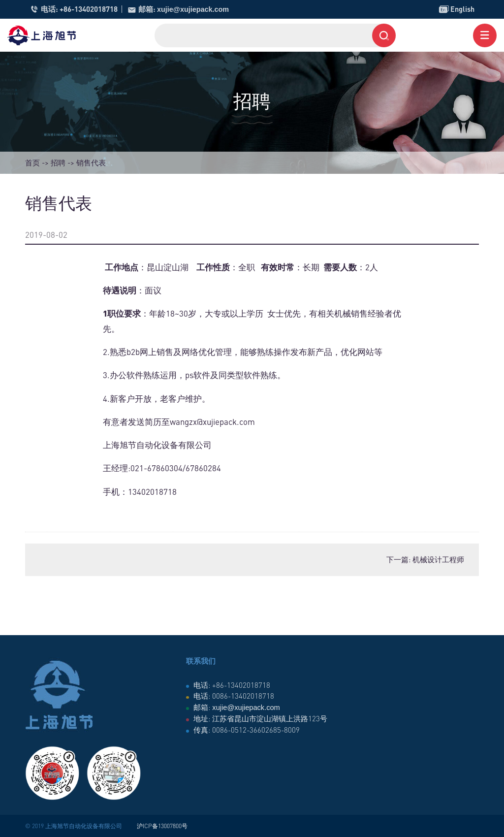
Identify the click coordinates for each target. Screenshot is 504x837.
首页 (32, 162)
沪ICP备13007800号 (162, 826)
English (456, 9)
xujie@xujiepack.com (194, 9)
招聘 (58, 162)
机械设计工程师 (438, 559)
